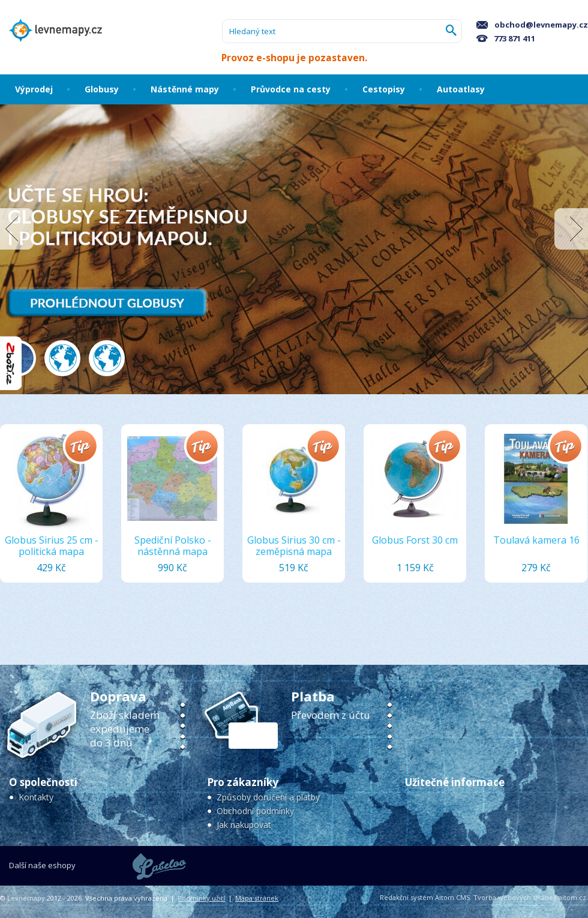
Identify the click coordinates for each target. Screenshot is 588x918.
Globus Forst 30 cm (415, 540)
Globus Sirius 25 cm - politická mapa (52, 546)
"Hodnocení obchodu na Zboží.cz (11, 363)
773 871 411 (506, 38)
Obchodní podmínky (255, 811)
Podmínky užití (201, 898)
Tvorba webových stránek (515, 897)
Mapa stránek (257, 898)
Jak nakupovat (244, 825)
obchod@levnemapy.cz (532, 25)
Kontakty (36, 797)
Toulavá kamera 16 (536, 540)
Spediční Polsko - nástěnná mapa (173, 546)
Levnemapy (26, 898)
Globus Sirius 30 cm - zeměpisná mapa (294, 546)
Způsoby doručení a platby (268, 797)
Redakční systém (406, 897)
